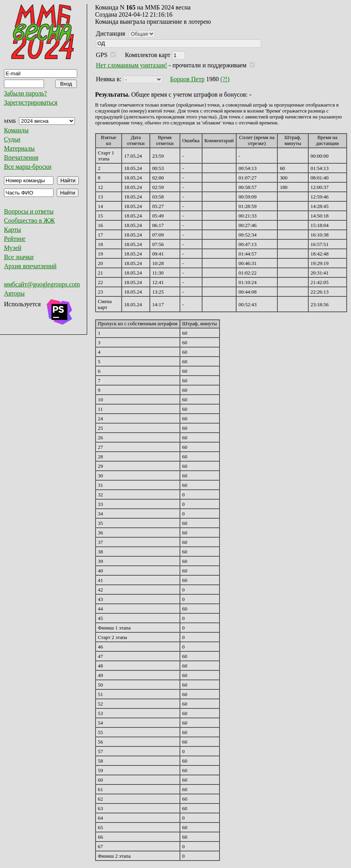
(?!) (225, 79)
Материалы (19, 148)
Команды (16, 130)
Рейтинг (15, 239)
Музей (13, 248)
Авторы (14, 293)
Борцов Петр (187, 79)
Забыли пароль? (25, 93)
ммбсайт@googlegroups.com (42, 284)
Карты (12, 230)
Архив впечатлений (30, 266)
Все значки (19, 257)
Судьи (12, 139)
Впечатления (21, 157)
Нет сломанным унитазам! (132, 65)
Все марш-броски (28, 167)
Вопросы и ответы (29, 211)
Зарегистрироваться (31, 102)
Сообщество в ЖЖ (29, 220)
